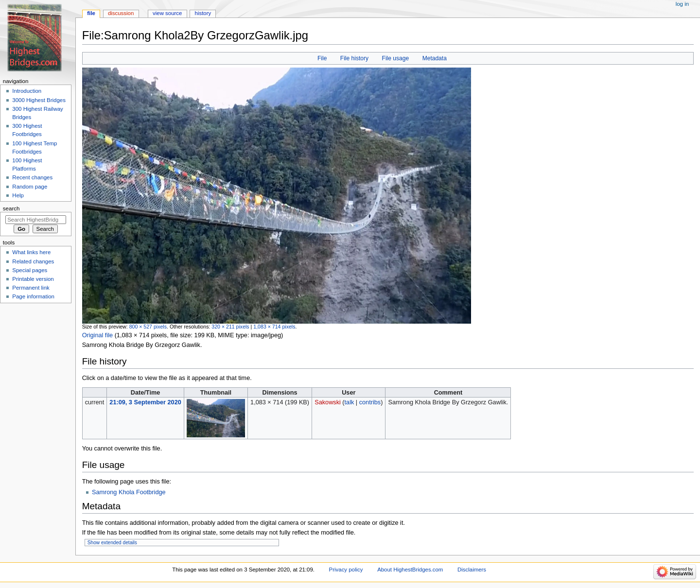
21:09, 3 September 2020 (145, 402)
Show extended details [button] (112, 543)
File (322, 58)
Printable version (33, 279)
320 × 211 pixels (230, 327)
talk (350, 402)
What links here (31, 252)
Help (18, 195)
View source (167, 13)
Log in (682, 4)
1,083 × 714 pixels (274, 327)
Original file (97, 335)
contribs (370, 402)
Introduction (27, 91)
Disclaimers (472, 570)
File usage (396, 58)
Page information (33, 296)
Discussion (121, 13)
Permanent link (31, 288)
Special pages (30, 270)
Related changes (33, 261)
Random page (30, 187)
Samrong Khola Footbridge (129, 492)
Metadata (435, 58)
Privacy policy (346, 570)
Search (11, 208)
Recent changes (32, 177)
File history (354, 58)
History (203, 13)
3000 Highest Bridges (39, 100)
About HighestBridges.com (410, 570)
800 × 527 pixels (148, 327)
